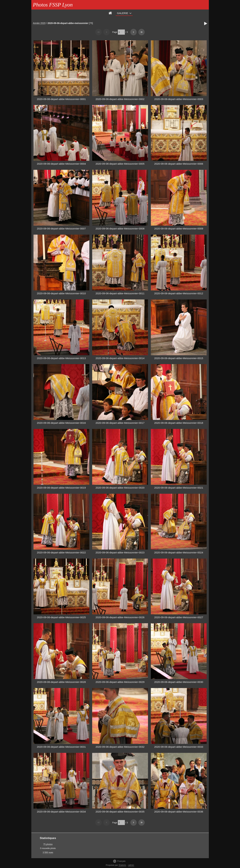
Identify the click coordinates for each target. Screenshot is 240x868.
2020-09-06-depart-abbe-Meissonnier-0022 (61, 552)
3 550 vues (48, 852)
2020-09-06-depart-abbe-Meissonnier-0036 (179, 812)
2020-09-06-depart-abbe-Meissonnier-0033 (179, 747)
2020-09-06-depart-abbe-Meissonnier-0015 (179, 358)
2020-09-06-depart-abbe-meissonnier (68, 23)
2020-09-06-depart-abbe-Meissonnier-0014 (120, 358)
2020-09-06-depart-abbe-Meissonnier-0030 (179, 682)
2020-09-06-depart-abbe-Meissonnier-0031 (61, 747)
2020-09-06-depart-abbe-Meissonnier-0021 (179, 488)
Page (115, 32)
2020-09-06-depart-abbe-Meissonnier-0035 (120, 812)
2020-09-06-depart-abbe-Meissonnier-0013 (61, 358)
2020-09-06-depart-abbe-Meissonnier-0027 (179, 617)
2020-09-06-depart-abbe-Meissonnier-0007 (61, 229)
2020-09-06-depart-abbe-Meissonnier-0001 (61, 99)
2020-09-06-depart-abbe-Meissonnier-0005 (120, 164)
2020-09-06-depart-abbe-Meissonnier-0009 (179, 229)
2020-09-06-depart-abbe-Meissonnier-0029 (120, 682)
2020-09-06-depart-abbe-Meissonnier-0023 (120, 552)
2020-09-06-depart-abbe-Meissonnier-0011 (120, 293)
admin (131, 865)
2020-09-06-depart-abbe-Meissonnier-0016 (61, 423)
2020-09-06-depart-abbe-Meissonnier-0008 (120, 229)
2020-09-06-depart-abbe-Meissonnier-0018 (179, 423)
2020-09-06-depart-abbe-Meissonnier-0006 (179, 164)
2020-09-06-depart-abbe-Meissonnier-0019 (61, 488)
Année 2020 (39, 23)
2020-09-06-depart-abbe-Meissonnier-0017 (120, 423)
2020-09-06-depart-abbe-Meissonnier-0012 (179, 293)
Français (119, 861)
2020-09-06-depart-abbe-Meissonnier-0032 (120, 747)
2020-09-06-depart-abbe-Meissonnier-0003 (179, 99)
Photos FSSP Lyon (53, 5)
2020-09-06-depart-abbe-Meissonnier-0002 (120, 99)
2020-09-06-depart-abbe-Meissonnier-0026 (120, 617)
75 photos (48, 844)
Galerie (123, 13)
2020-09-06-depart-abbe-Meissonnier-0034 (61, 812)
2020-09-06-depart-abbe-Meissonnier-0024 (179, 552)
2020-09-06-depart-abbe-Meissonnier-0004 (61, 164)
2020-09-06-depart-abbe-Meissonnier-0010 (61, 293)
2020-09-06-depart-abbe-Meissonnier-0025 (61, 617)
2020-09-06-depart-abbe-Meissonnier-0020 (120, 488)
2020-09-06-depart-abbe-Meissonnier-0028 (61, 682)
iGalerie (122, 865)
